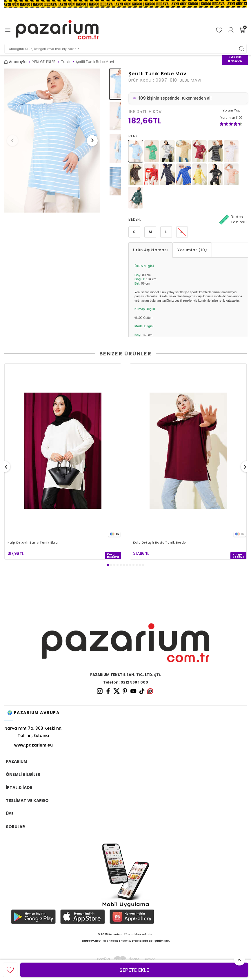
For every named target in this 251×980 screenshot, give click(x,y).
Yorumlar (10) (192, 250)
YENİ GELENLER (44, 62)
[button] (14, 141)
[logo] (57, 30)
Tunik (66, 62)
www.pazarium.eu (33, 745)
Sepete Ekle (134, 970)
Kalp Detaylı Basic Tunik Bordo (159, 543)
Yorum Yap (231, 110)
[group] (52, 141)
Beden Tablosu (233, 220)
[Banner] (126, 4)
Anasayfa (16, 62)
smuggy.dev (91, 941)
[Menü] (8, 30)
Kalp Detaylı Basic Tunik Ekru (33, 543)
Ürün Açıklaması (151, 250)
